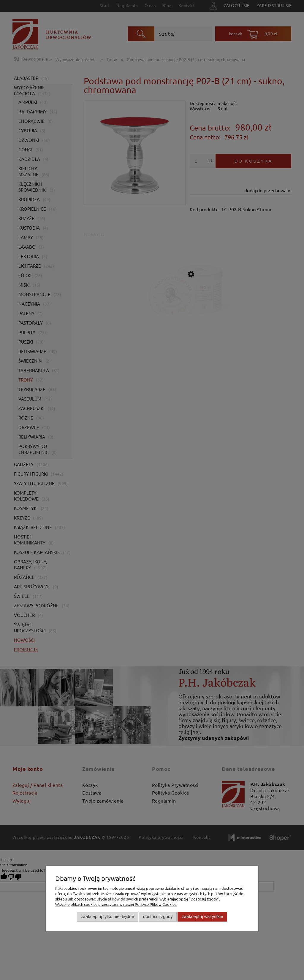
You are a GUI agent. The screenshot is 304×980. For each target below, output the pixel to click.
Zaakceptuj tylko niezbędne (107, 916)
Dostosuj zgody (158, 916)
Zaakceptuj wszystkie (202, 916)
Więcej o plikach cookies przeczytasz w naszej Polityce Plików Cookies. (116, 904)
